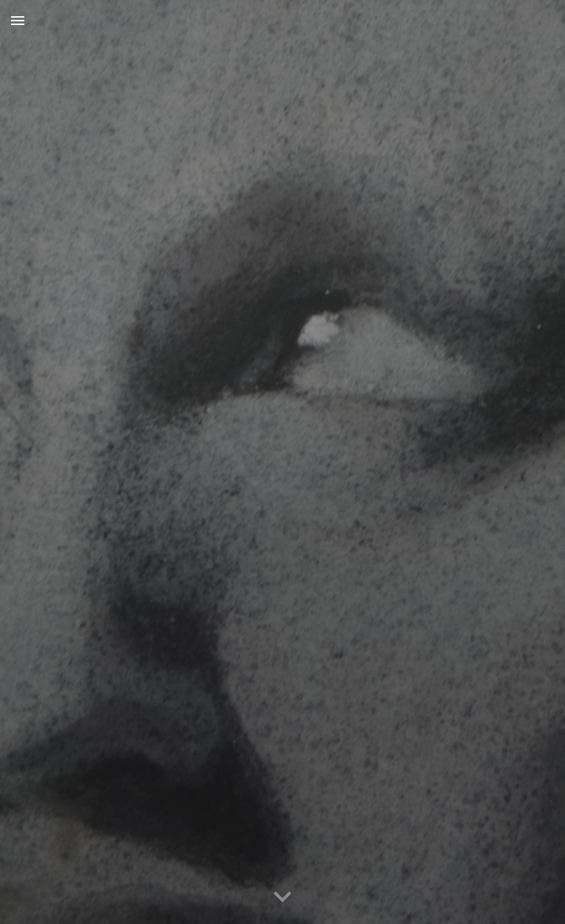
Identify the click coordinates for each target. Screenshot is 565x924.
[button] (18, 20)
